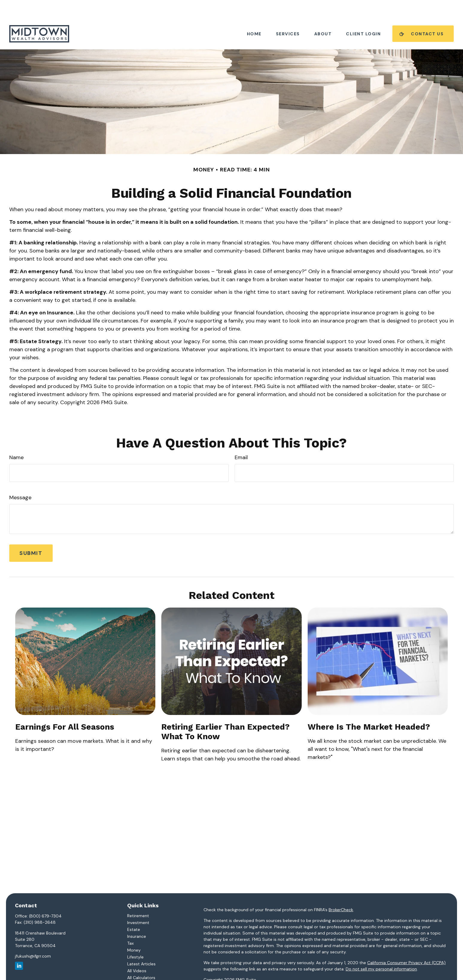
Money (134, 932)
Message (20, 480)
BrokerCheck (341, 892)
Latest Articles (141, 946)
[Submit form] (31, 535)
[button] (254, 16)
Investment (138, 905)
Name (16, 439)
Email (241, 439)
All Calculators (141, 960)
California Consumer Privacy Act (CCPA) (406, 945)
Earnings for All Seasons (65, 709)
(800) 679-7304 (45, 898)
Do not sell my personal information (381, 951)
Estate (134, 911)
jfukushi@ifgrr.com (33, 938)
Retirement (138, 898)
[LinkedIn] (19, 948)
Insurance (137, 918)
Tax (130, 925)
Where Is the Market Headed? (369, 709)
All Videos (137, 953)
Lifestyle (135, 939)
